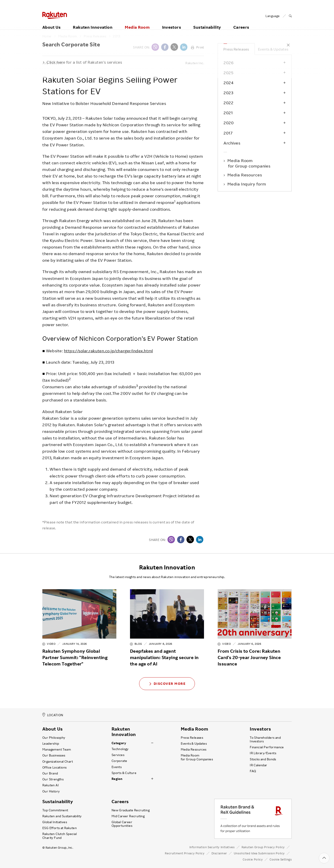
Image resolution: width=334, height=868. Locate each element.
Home (47, 36)
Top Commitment (55, 810)
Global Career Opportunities (122, 824)
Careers (241, 22)
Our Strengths (53, 779)
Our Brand (50, 773)
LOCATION (53, 715)
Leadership (51, 744)
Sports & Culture (124, 773)
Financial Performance (267, 747)
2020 (229, 123)
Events (117, 767)
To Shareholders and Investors (265, 739)
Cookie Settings (281, 859)
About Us (51, 22)
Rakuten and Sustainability (62, 816)
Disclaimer (219, 853)
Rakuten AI (51, 785)
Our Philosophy (54, 738)
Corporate (119, 761)
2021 (228, 113)
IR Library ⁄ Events (263, 753)
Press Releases (95, 36)
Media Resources (245, 175)
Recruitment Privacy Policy (185, 853)
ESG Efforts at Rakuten (60, 828)
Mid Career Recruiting (128, 816)
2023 (228, 93)
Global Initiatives (55, 822)
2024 (228, 83)
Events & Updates (273, 49)
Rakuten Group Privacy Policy (263, 847)
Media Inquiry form (247, 184)
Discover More (167, 684)
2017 (228, 133)
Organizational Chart (58, 761)
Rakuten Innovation (93, 22)
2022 (228, 103)
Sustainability (207, 22)
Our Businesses (54, 755)
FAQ (253, 771)
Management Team (57, 749)
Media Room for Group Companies (197, 757)
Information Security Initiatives (212, 847)
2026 (228, 63)
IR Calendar (258, 765)
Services (118, 755)
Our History (51, 791)
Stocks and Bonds (263, 759)
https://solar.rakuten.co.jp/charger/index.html (108, 351)
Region (117, 779)
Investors (172, 22)
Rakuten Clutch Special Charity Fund (60, 836)
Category (119, 743)
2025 (228, 73)
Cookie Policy (253, 859)
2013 (116, 36)
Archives (232, 143)
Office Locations (54, 767)
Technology (120, 749)
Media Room (137, 22)
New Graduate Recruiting (131, 810)
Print (198, 47)
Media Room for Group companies (249, 163)
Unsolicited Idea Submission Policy (259, 853)
